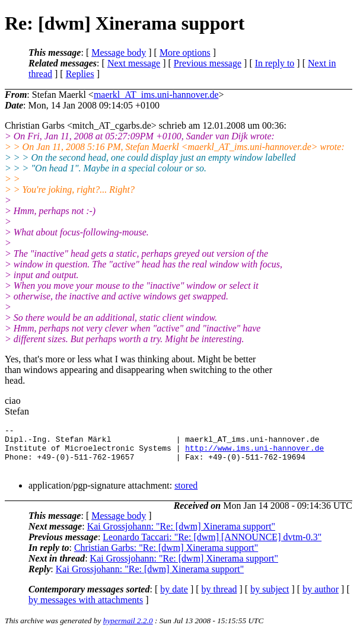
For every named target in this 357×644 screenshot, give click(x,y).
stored (186, 494)
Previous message (208, 63)
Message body (119, 52)
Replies (80, 74)
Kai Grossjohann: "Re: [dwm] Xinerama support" (181, 535)
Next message (134, 63)
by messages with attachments (86, 609)
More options (185, 52)
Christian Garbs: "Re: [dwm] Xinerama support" (166, 557)
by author (321, 598)
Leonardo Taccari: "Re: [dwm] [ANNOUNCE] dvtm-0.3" (212, 546)
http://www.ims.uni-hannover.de (254, 453)
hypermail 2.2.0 (128, 629)
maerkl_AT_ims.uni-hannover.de (156, 95)
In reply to (275, 63)
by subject (270, 598)
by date (174, 598)
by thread (219, 598)
